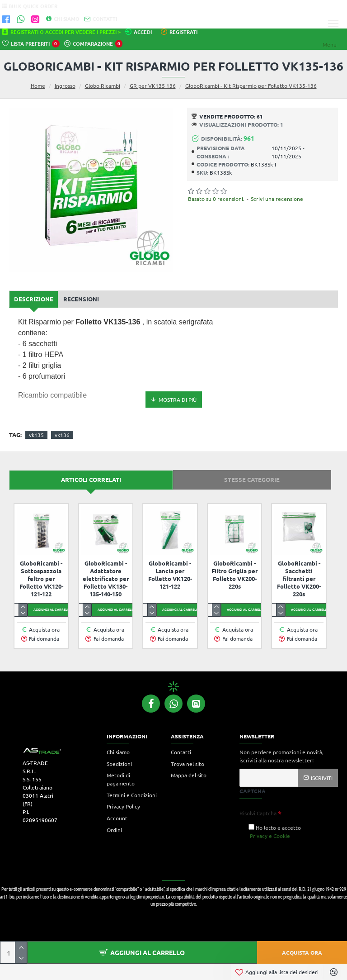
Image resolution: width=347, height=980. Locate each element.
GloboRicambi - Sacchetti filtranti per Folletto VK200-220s (299, 579)
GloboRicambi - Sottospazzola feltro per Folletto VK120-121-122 (41, 579)
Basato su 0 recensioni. (216, 199)
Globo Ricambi (103, 86)
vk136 (62, 435)
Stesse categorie (252, 479)
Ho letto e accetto (275, 832)
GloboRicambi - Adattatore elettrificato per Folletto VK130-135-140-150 (106, 579)
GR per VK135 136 (153, 86)
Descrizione (34, 299)
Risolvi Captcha (258, 813)
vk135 (36, 435)
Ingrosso (65, 86)
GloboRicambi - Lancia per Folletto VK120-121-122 (170, 575)
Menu (330, 44)
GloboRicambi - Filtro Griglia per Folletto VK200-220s (234, 575)
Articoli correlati (91, 479)
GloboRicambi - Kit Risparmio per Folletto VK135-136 (251, 86)
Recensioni (81, 299)
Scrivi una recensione (277, 199)
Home (38, 86)
